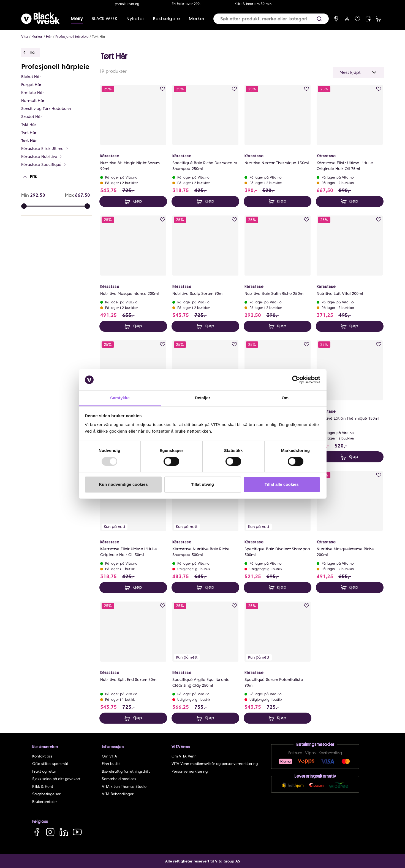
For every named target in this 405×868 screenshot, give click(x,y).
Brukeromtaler (45, 802)
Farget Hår (31, 85)
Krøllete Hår (33, 93)
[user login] (347, 19)
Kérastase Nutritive (42, 157)
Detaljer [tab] (203, 398)
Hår (49, 37)
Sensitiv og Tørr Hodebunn (46, 109)
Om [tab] (285, 398)
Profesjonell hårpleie (72, 37)
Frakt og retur (44, 771)
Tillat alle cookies (282, 484)
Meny (77, 19)
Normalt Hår (33, 101)
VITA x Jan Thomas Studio (124, 787)
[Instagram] (50, 832)
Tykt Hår (29, 125)
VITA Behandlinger (118, 794)
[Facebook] (37, 832)
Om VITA (109, 756)
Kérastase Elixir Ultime (45, 149)
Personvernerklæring (190, 771)
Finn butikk (111, 764)
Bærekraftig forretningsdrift (126, 771)
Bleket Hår (31, 77)
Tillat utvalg (203, 484)
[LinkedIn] (64, 832)
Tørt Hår (99, 37)
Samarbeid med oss (119, 779)
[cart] (379, 19)
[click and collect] (368, 19)
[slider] (87, 206)
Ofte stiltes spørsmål (50, 764)
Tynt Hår (29, 133)
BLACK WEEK (105, 19)
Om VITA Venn (184, 756)
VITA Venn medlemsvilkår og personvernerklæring (215, 764)
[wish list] (358, 19)
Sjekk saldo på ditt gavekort (56, 779)
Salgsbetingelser (46, 794)
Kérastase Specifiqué (44, 165)
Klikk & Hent (43, 787)
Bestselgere (167, 19)
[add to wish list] (163, 89)
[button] (319, 19)
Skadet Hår (32, 117)
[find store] (336, 19)
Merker (197, 19)
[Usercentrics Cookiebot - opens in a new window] (296, 380)
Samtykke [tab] (120, 398)
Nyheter (135, 19)
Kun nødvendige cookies (123, 484)
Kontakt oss (42, 756)
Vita (25, 37)
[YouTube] (77, 832)
